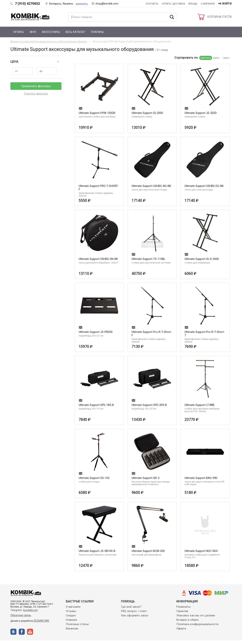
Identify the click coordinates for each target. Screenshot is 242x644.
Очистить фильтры (36, 94)
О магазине (208, 4)
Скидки (71, 615)
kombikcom (31, 610)
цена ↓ (227, 58)
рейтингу (206, 58)
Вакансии (72, 628)
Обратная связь (21, 615)
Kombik (30, 17)
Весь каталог (75, 32)
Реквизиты (183, 607)
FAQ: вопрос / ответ (134, 611)
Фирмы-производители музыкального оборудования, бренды (49, 41)
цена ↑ (217, 58)
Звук (33, 32)
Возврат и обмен (187, 620)
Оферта (181, 628)
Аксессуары (51, 32)
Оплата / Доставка (173, 4)
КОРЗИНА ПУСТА (219, 17)
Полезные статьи (77, 624)
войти (227, 4)
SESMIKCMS (41, 621)
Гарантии (182, 611)
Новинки (71, 620)
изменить (82, 4)
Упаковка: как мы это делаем (196, 615)
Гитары (19, 32)
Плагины (97, 32)
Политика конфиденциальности (197, 624)
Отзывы (71, 611)
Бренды (193, 4)
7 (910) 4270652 (27, 3)
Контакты (152, 4)
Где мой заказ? (131, 607)
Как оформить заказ (135, 615)
